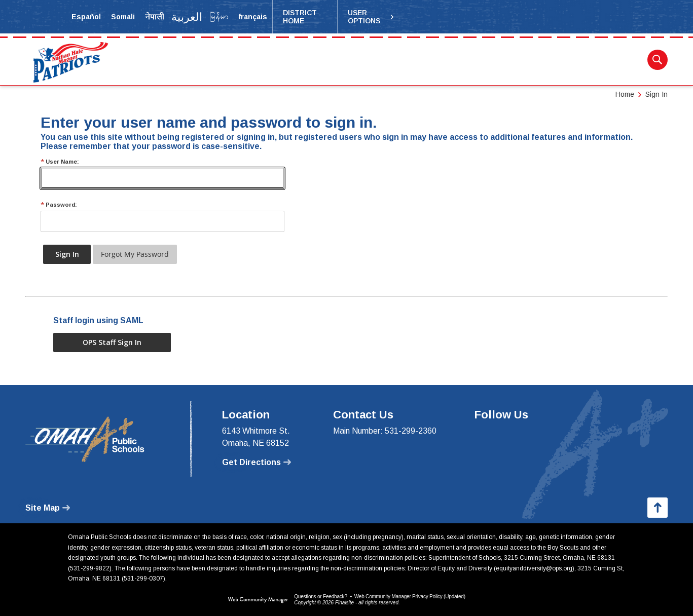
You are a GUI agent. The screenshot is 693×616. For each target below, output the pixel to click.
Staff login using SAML (98, 320)
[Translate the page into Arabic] (187, 17)
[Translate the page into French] (253, 17)
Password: (59, 205)
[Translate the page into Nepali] (155, 17)
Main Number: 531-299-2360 (385, 431)
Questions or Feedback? (321, 596)
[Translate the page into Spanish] (86, 17)
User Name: (60, 162)
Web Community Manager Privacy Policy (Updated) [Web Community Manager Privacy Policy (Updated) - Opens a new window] (410, 596)
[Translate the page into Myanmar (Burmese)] (219, 17)
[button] (371, 17)
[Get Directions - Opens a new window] (257, 463)
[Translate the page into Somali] (123, 17)
